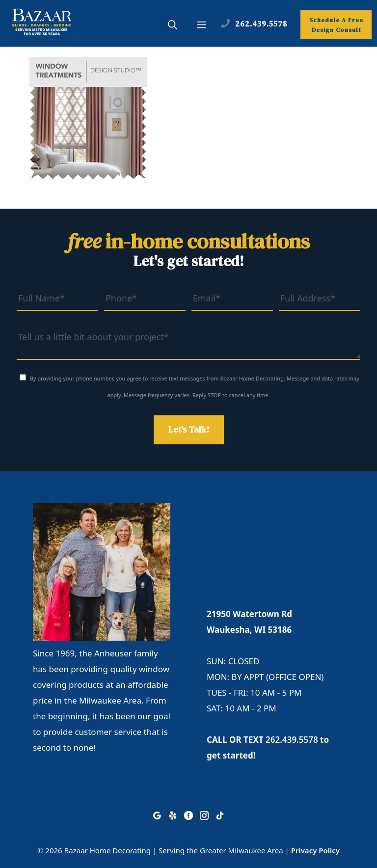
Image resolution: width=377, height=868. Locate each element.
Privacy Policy (315, 850)
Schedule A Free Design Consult (336, 25)
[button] (173, 26)
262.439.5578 (292, 740)
